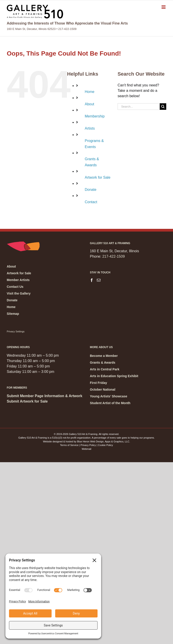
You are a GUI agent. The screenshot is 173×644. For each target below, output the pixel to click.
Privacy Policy (88, 445)
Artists (90, 128)
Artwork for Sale (98, 177)
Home (90, 92)
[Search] (163, 107)
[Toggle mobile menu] (164, 7)
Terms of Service (69, 445)
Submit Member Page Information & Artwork (44, 396)
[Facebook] (92, 280)
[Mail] (99, 280)
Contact (91, 202)
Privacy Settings (16, 331)
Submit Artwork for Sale (27, 401)
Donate (91, 190)
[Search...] (139, 107)
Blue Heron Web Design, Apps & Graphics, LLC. (104, 441)
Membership (95, 116)
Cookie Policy (106, 445)
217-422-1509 (114, 256)
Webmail (87, 449)
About (89, 104)
